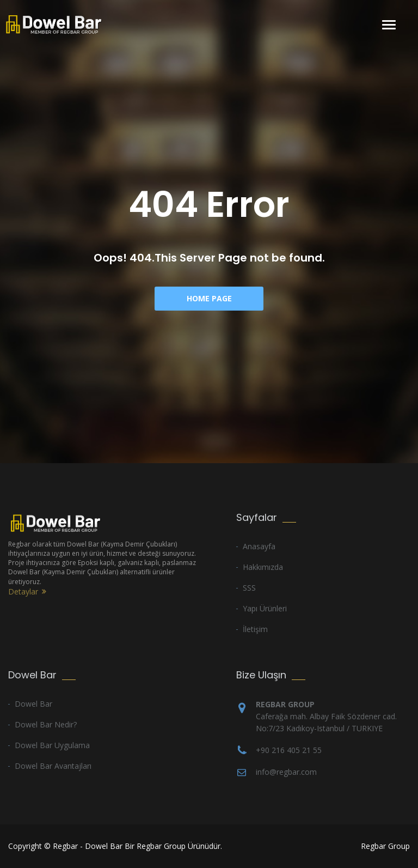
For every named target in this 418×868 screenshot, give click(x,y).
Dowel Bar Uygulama (52, 745)
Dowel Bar (33, 704)
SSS (249, 588)
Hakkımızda (263, 567)
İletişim (255, 629)
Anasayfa (259, 546)
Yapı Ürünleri (265, 608)
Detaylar (23, 591)
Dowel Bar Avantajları (53, 766)
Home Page (209, 298)
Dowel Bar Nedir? (46, 724)
